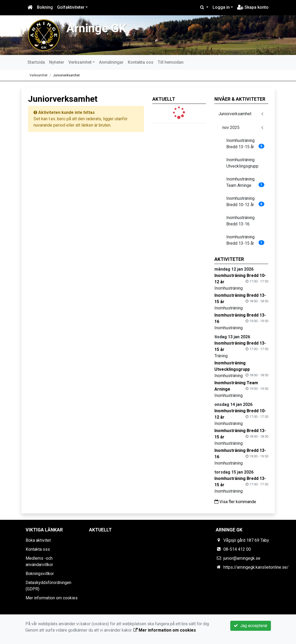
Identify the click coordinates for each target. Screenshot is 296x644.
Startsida (36, 62)
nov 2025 (231, 128)
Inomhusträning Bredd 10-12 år (245, 201)
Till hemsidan (171, 62)
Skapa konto (253, 7)
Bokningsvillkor (40, 574)
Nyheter (57, 62)
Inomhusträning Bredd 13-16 (240, 221)
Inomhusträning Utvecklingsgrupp (242, 163)
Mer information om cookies (52, 598)
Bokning (45, 7)
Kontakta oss (141, 62)
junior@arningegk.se (242, 558)
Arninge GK (96, 28)
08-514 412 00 (237, 549)
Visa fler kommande (235, 502)
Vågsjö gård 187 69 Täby (246, 540)
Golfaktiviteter (71, 7)
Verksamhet (80, 62)
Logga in (221, 7)
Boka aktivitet (38, 540)
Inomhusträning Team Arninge (245, 182)
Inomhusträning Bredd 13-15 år (245, 144)
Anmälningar (111, 62)
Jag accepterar (251, 626)
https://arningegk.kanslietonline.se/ (256, 567)
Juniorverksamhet (66, 75)
